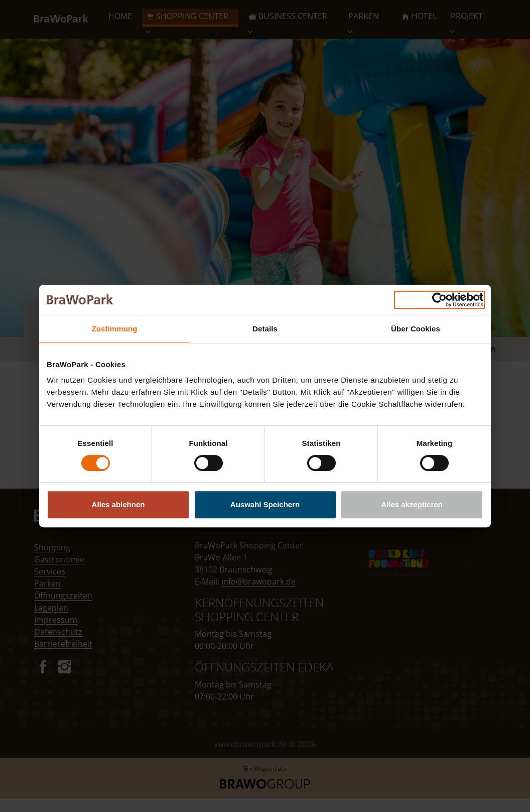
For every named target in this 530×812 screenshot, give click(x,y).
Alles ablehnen (118, 504)
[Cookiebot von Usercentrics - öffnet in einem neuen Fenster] (439, 300)
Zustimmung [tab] (115, 329)
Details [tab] (265, 329)
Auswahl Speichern (265, 504)
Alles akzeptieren (412, 504)
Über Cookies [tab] (416, 329)
